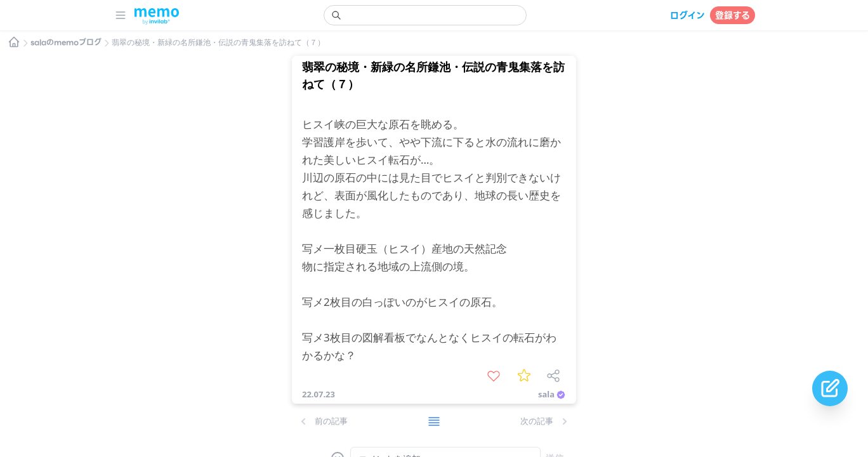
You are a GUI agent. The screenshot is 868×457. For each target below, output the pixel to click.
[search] (425, 15)
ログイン (687, 15)
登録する (733, 15)
